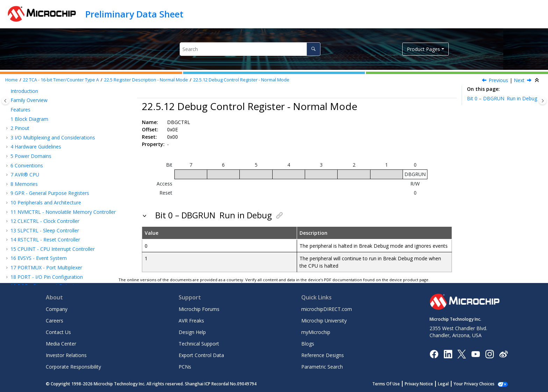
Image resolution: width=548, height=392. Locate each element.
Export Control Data (201, 355)
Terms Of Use (394, 384)
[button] (17, 93)
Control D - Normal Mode (57, 92)
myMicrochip (316, 332)
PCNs (185, 367)
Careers (55, 321)
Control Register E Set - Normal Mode (71, 111)
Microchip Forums (199, 309)
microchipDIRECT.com (327, 309)
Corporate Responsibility (73, 367)
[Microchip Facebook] (434, 353)
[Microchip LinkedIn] (448, 353)
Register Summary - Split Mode (56, 239)
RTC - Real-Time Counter (42, 267)
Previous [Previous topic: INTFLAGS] (498, 80)
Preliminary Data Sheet (134, 14)
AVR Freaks (191, 321)
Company (57, 309)
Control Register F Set (52, 130)
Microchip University (324, 321)
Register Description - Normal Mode (146, 80)
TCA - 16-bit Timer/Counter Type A (61, 80)
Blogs (308, 344)
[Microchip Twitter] (462, 353)
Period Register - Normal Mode (64, 202)
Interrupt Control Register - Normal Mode (76, 148)
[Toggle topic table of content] (543, 101)
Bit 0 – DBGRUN (502, 98)
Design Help (192, 332)
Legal (451, 384)
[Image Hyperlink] (475, 354)
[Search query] (250, 49)
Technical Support (199, 344)
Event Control (43, 139)
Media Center (61, 344)
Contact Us (58, 332)
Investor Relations (66, 355)
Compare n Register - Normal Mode (70, 211)
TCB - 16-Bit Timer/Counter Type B (54, 257)
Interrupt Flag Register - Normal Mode (72, 158)
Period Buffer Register (54, 220)
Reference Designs (323, 355)
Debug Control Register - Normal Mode (241, 80)
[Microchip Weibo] (503, 354)
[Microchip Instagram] (489, 353)
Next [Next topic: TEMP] (519, 80)
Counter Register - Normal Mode (66, 192)
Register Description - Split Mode (58, 248)
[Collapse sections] (538, 80)
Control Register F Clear (55, 120)
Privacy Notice (427, 384)
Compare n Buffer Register (59, 229)
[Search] (313, 49)
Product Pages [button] (423, 49)
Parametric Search (322, 367)
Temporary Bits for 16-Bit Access (67, 183)
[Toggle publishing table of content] (5, 101)
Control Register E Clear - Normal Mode (73, 102)
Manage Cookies (478, 384)
